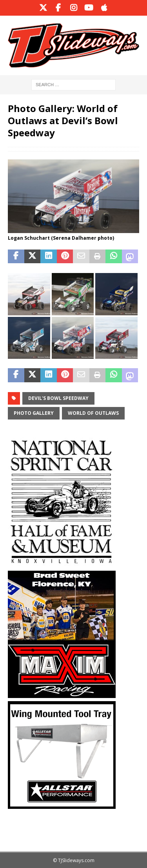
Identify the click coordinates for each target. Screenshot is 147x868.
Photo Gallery (34, 413)
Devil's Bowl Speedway (58, 398)
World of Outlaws (93, 413)
